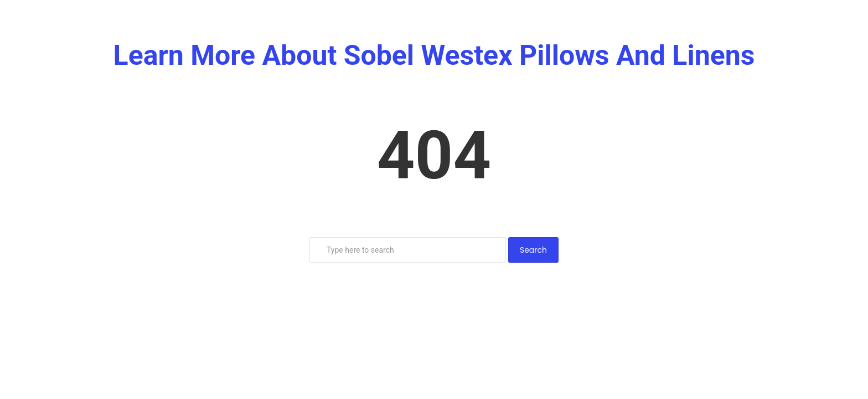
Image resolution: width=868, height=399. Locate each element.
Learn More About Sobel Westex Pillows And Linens (434, 55)
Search (533, 250)
